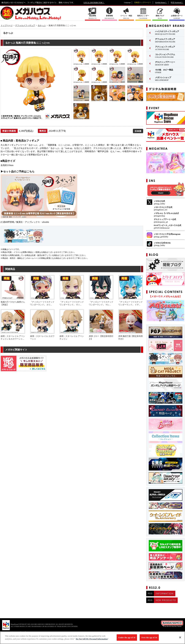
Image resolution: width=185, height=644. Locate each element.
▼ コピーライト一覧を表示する (18, 632)
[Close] (180, 639)
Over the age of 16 (149, 639)
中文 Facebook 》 (177, 2)
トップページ (7, 25)
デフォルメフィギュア (25, 25)
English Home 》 (161, 2)
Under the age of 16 (127, 639)
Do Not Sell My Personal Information (92, 641)
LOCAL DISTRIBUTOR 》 (94, 3)
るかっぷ (42, 25)
